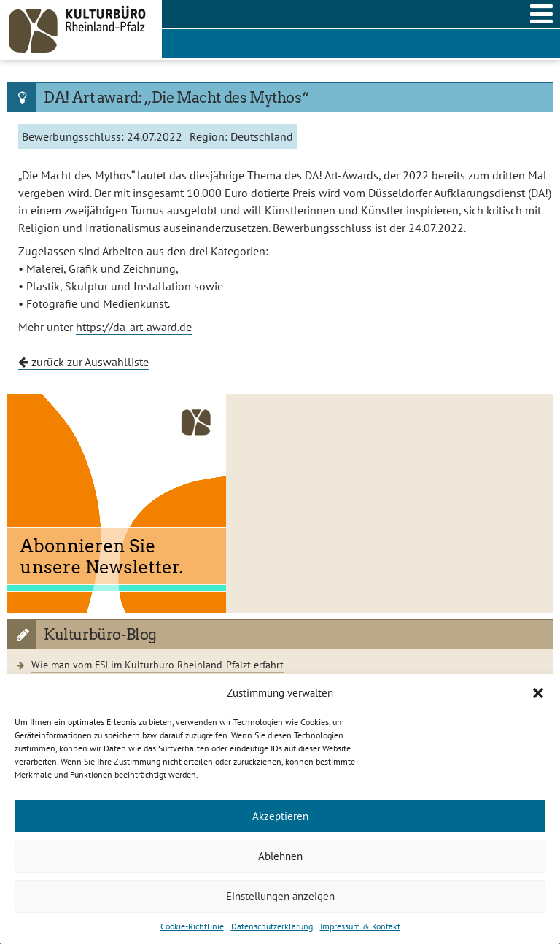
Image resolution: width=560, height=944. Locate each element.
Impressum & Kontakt (360, 926)
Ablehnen (280, 856)
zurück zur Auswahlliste (83, 362)
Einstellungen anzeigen (280, 896)
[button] (538, 693)
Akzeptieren (280, 816)
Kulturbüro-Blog (100, 635)
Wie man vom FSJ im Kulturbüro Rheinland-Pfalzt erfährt (157, 664)
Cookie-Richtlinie (192, 926)
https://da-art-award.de (134, 327)
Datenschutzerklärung (272, 926)
